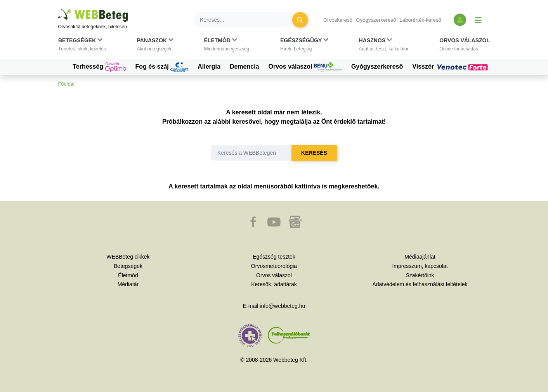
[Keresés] (248, 20)
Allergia (209, 66)
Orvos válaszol (305, 67)
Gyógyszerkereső (376, 20)
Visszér (451, 67)
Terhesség (99, 67)
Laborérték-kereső (420, 20)
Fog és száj (162, 67)
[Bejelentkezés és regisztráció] (460, 20)
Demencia (245, 66)
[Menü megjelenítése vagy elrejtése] (478, 20)
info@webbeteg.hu (282, 306)
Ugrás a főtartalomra (58, 9)
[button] (82, 46)
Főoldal (66, 84)
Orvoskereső (338, 20)
